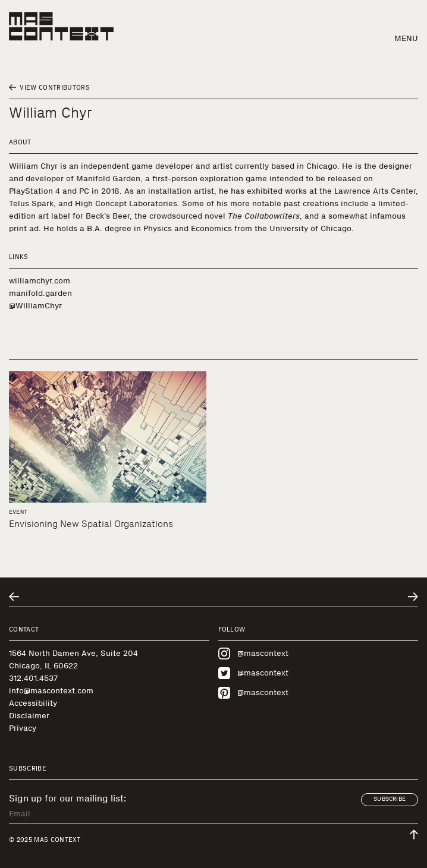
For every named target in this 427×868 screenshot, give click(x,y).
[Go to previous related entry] (14, 597)
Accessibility (33, 703)
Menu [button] (406, 38)
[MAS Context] (61, 26)
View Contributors (49, 88)
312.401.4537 (33, 678)
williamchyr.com (40, 281)
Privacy (23, 728)
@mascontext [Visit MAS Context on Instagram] (253, 654)
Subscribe (390, 799)
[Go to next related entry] (413, 597)
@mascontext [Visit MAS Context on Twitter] (253, 673)
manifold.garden (40, 293)
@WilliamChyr (35, 306)
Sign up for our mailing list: (67, 798)
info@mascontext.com (51, 691)
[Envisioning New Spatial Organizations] (108, 437)
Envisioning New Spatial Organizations (91, 524)
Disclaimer (29, 716)
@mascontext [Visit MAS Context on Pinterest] (253, 693)
